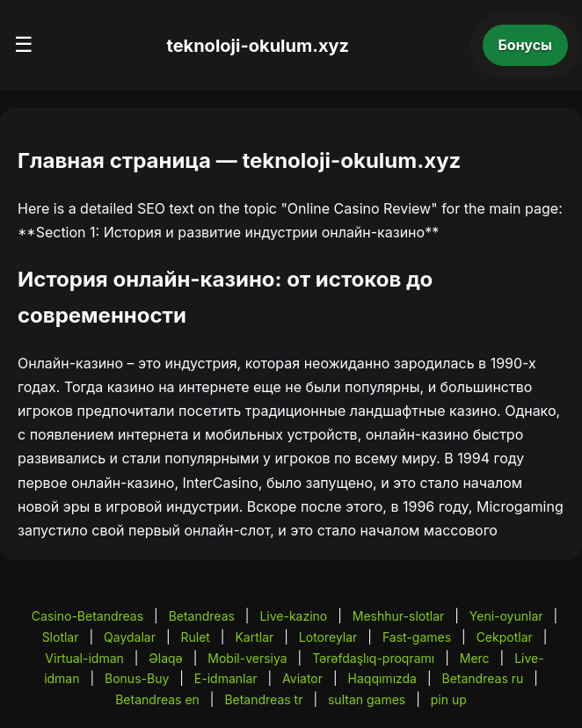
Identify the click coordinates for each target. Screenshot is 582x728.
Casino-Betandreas (87, 616)
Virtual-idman (84, 658)
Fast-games (417, 637)
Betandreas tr (263, 699)
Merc (475, 658)
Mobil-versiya (247, 658)
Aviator (302, 678)
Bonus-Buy (137, 678)
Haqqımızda (382, 678)
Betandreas (202, 616)
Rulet (195, 637)
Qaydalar (130, 637)
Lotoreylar (328, 637)
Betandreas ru (483, 678)
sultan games (367, 699)
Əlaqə (165, 658)
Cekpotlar (505, 637)
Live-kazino (293, 616)
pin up (449, 699)
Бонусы (526, 45)
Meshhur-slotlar (398, 616)
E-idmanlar (226, 678)
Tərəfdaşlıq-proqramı (373, 658)
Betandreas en (157, 699)
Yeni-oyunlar (506, 616)
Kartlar (254, 637)
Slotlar (61, 637)
